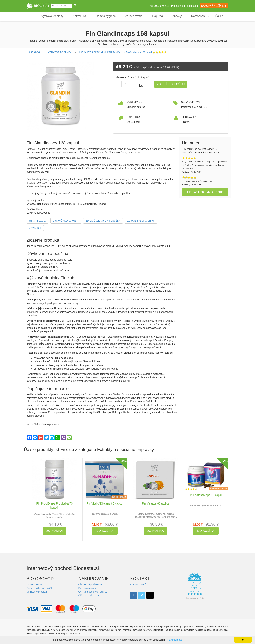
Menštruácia (37, 221)
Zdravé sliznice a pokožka (103, 221)
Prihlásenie (177, 6)
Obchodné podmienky (90, 585)
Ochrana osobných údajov (93, 592)
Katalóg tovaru (35, 585)
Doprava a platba (88, 588)
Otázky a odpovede (89, 595)
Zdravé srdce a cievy (141, 221)
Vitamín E (35, 228)
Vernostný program (37, 592)
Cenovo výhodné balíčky (40, 588)
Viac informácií (175, 640)
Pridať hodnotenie (205, 192)
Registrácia (192, 6)
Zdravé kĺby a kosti (66, 221)
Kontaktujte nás (139, 585)
